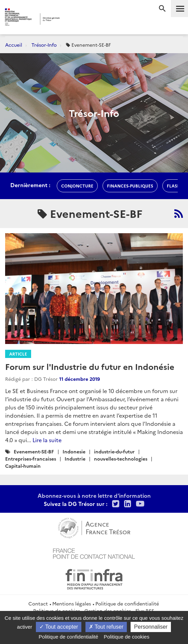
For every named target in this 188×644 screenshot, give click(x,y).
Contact (38, 603)
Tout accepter (59, 627)
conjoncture (77, 186)
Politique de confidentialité (127, 603)
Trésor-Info (44, 45)
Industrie (75, 459)
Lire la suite (47, 440)
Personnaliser (151, 627)
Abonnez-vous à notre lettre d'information (94, 495)
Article (18, 354)
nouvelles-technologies (121, 459)
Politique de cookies (127, 637)
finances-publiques (130, 186)
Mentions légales (72, 603)
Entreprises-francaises (31, 459)
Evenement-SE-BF (34, 451)
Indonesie (74, 451)
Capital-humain (23, 466)
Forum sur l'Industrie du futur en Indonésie (90, 366)
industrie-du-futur (114, 451)
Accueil (14, 45)
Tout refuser (106, 627)
